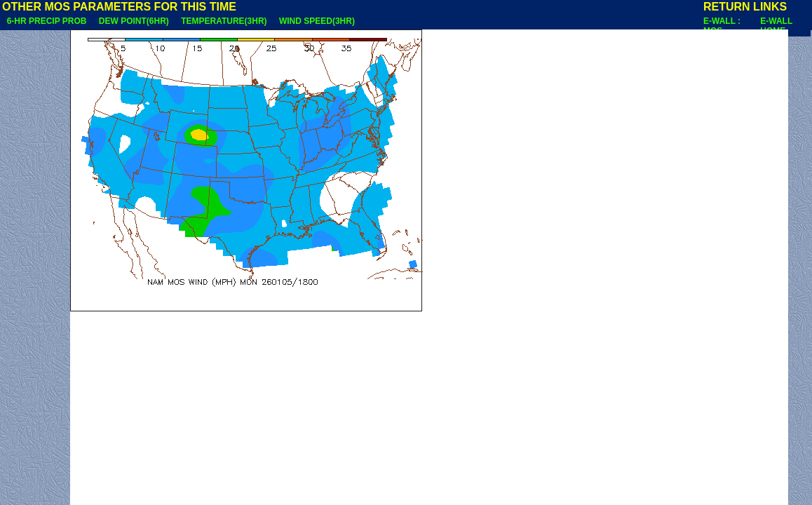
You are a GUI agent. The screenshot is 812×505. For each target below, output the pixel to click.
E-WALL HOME (776, 26)
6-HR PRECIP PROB (47, 21)
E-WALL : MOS (722, 26)
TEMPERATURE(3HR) (224, 21)
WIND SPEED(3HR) (317, 21)
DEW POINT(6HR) (134, 21)
